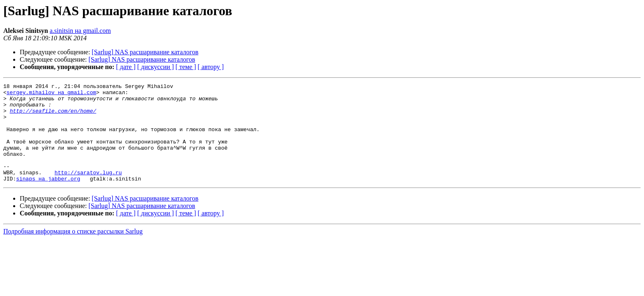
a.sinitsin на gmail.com (80, 31)
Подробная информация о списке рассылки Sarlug (73, 251)
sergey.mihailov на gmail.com (51, 95)
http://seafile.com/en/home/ (53, 117)
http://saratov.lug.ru (88, 191)
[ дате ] (126, 67)
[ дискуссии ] (155, 67)
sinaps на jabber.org (48, 198)
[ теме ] (186, 67)
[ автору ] (210, 67)
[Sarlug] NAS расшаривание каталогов (145, 52)
